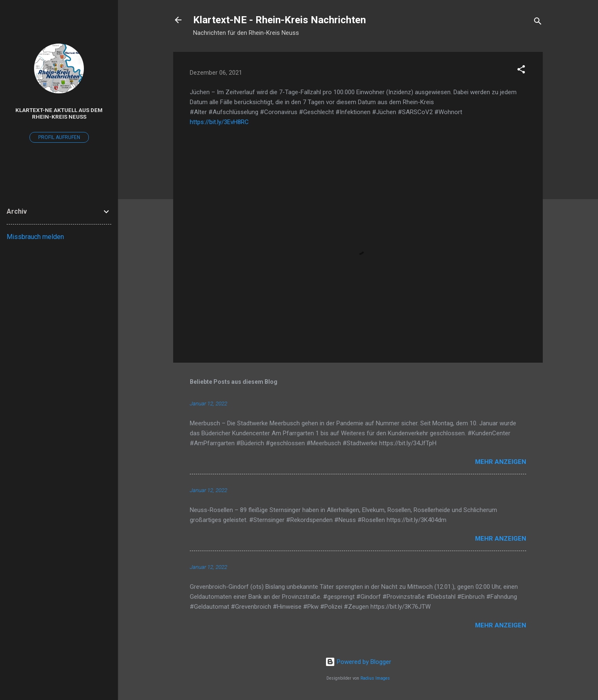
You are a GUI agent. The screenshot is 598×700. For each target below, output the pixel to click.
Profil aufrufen (59, 137)
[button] (521, 71)
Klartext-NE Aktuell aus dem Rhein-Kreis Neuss (59, 113)
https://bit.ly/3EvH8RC (219, 122)
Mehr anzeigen (501, 462)
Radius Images (375, 678)
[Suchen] (538, 23)
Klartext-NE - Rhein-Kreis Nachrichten (279, 20)
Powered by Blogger (358, 662)
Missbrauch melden (35, 237)
